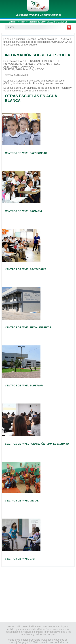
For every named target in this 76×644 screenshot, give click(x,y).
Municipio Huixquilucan (35, 22)
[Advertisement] (38, 594)
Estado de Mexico (16, 22)
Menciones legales (18, 640)
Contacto (35, 640)
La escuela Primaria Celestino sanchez (38, 15)
